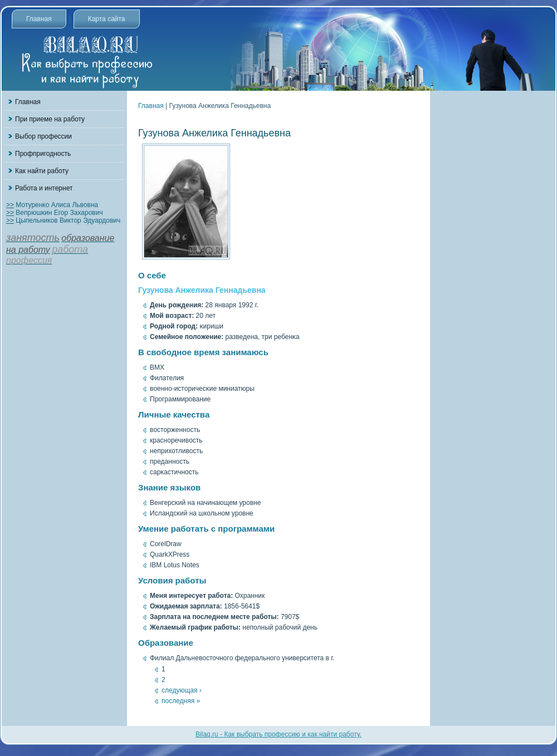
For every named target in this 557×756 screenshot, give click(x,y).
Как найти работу (42, 171)
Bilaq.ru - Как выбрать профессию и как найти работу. (278, 734)
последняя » (181, 701)
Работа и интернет (44, 188)
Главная (39, 19)
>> (10, 205)
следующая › (182, 690)
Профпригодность (43, 154)
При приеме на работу (50, 119)
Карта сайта (107, 19)
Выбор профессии (43, 136)
